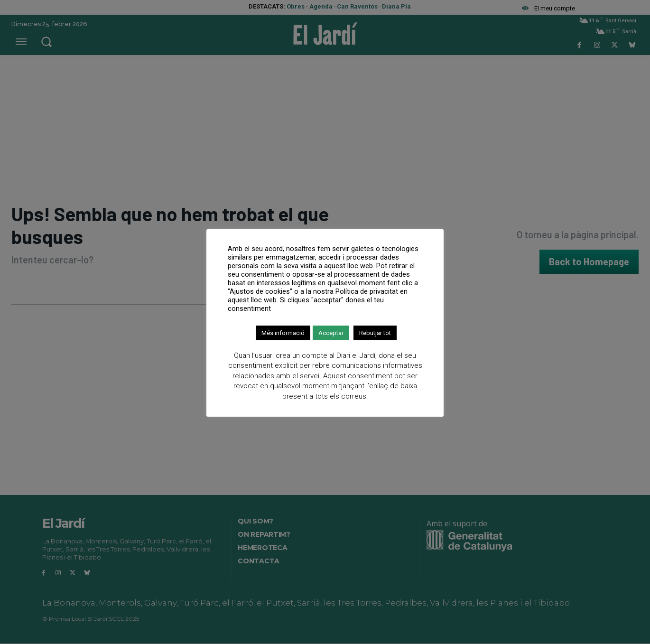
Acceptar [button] (331, 333)
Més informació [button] (283, 333)
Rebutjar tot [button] (375, 333)
